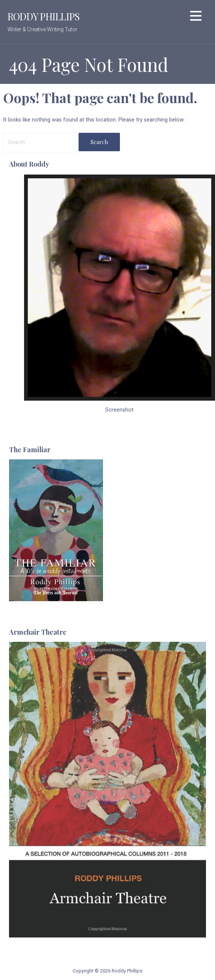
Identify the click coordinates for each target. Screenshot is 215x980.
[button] (196, 17)
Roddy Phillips (43, 16)
